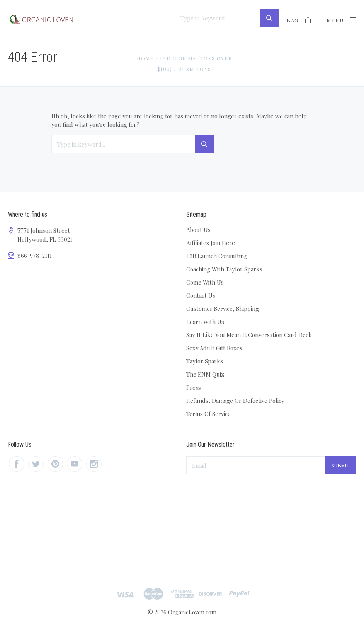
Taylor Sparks (205, 361)
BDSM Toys (195, 69)
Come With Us (205, 282)
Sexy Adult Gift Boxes (214, 348)
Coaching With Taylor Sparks (224, 269)
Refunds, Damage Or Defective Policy (235, 401)
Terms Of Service (208, 414)
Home (145, 58)
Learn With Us (205, 322)
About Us (198, 230)
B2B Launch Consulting (217, 256)
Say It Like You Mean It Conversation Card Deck (249, 335)
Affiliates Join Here (211, 243)
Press (194, 387)
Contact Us (201, 295)
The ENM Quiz (205, 374)
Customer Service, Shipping (223, 309)
